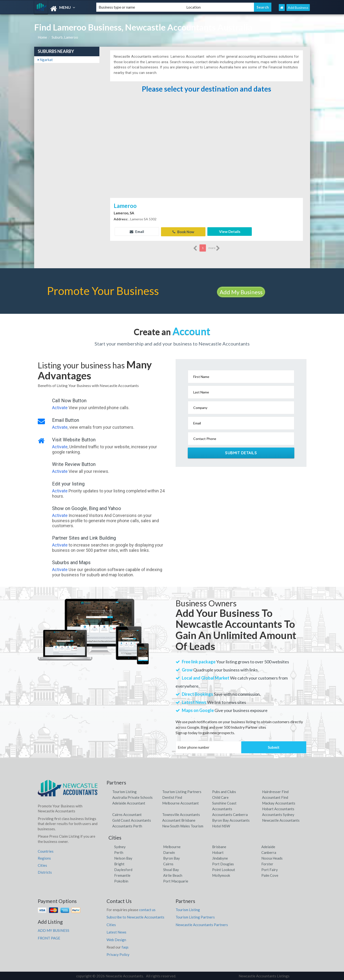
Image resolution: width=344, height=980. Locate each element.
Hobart (218, 852)
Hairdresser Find (275, 791)
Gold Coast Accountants (132, 820)
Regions (44, 858)
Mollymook (221, 875)
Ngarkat (45, 60)
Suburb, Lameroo (65, 37)
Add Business (298, 8)
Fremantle (122, 875)
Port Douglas (223, 863)
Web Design (116, 939)
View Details (230, 232)
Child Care (220, 797)
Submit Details (241, 452)
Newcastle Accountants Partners (202, 924)
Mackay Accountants (279, 802)
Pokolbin (121, 881)
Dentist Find (172, 797)
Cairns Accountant (127, 814)
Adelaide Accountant (129, 802)
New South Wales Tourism (183, 825)
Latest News (116, 932)
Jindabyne (220, 858)
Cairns (168, 863)
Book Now (183, 232)
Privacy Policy (118, 954)
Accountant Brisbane (179, 820)
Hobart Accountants (278, 808)
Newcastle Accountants (281, 820)
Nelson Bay (123, 858)
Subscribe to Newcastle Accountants (135, 917)
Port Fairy (270, 869)
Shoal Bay (171, 869)
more (214, 248)
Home (42, 37)
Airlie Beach (173, 875)
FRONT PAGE (49, 937)
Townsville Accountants (181, 814)
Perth (119, 852)
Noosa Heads (272, 858)
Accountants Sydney (278, 814)
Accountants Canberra (230, 814)
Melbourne (172, 846)
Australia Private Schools (132, 797)
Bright (119, 863)
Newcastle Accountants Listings (264, 975)
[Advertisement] (206, 161)
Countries (46, 851)
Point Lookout (224, 869)
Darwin (169, 852)
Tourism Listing (124, 791)
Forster (267, 863)
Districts (45, 872)
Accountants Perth (127, 825)
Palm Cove (270, 875)
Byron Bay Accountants (231, 820)
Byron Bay (172, 858)
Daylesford (123, 869)
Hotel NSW (221, 825)
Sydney (120, 846)
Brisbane (219, 846)
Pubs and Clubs (224, 791)
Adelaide (268, 846)
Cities (42, 865)
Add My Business (241, 291)
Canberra (269, 852)
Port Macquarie (176, 881)
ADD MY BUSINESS (54, 930)
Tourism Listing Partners (182, 791)
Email (137, 232)
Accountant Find (275, 797)
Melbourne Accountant (180, 802)
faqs (125, 947)
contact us (147, 909)
